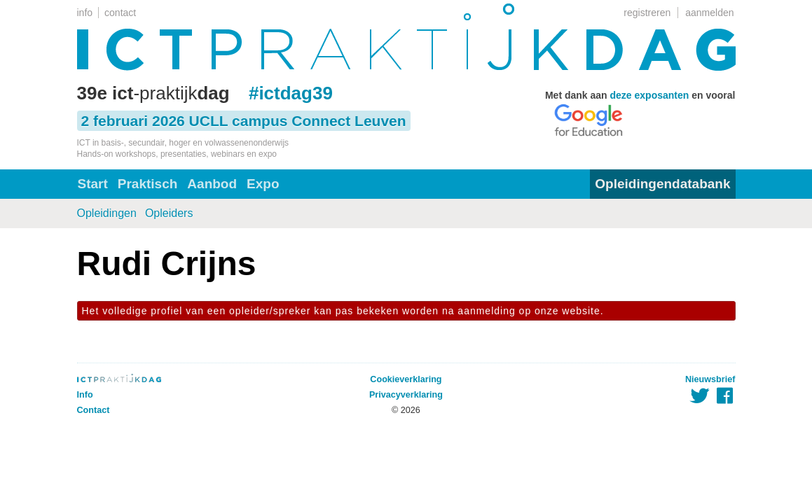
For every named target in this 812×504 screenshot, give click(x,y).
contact (120, 13)
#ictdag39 (291, 93)
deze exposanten (650, 95)
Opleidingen (107, 213)
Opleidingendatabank (662, 184)
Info (85, 395)
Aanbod (212, 184)
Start (93, 184)
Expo (263, 184)
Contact (94, 410)
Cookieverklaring (406, 379)
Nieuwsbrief (710, 379)
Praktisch (148, 184)
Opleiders (169, 213)
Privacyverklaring (406, 395)
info (85, 13)
